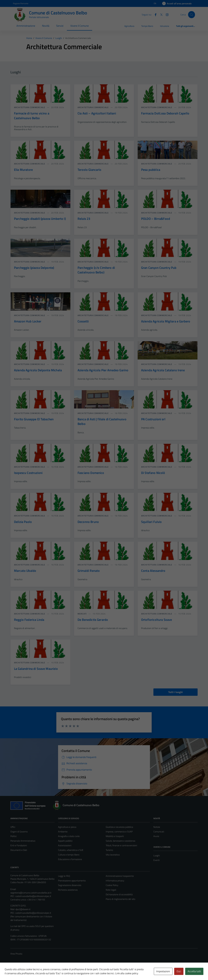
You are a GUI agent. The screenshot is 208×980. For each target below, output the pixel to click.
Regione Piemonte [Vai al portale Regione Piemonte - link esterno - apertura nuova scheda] (21, 3)
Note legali (111, 890)
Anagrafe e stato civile (69, 836)
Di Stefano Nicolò (153, 473)
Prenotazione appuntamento (72, 881)
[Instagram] (166, 14)
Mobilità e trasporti (115, 836)
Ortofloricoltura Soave (157, 620)
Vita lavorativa (113, 855)
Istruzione (165, 26)
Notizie (157, 827)
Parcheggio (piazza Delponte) (34, 268)
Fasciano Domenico (91, 473)
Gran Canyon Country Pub (159, 268)
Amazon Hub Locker (28, 321)
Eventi (157, 860)
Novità (46, 26)
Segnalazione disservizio (70, 885)
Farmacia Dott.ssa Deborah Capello (165, 113)
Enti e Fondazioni (19, 845)
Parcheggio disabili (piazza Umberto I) (40, 219)
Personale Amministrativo (23, 841)
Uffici (13, 827)
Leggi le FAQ (64, 876)
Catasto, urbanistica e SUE (71, 850)
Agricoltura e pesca (67, 827)
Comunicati (159, 832)
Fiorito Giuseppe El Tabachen (34, 419)
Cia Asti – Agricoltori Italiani (97, 113)
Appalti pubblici (65, 841)
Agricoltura (129, 26)
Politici (14, 836)
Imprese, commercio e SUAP (119, 832)
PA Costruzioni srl (153, 419)
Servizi (60, 26)
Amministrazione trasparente (120, 876)
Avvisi (156, 836)
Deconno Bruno (88, 522)
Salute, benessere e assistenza (120, 841)
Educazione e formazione (70, 859)
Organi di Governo (19, 832)
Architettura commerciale (30, 107)
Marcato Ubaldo (25, 571)
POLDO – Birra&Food (156, 219)
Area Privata (16, 954)
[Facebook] (154, 14)
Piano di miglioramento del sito (120, 899)
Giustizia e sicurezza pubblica (119, 827)
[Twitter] (160, 14)
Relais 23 (84, 219)
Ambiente (63, 832)
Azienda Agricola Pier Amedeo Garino (103, 370)
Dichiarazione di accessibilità (119, 894)
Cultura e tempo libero (69, 855)
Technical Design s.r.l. (30, 972)
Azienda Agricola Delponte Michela (38, 370)
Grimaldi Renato (89, 571)
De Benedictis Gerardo (93, 620)
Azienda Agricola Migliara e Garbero (166, 321)
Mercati (82, 614)
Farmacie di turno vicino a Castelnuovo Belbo (32, 116)
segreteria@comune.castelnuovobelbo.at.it (31, 893)
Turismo (109, 850)
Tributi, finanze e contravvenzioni (121, 845)
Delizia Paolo (23, 522)
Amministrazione (26, 26)
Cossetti (83, 321)
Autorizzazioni (65, 845)
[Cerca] (192, 15)
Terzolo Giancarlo (89, 170)
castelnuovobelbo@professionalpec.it (33, 896)
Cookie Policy (112, 885)
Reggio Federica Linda (29, 620)
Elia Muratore (23, 170)
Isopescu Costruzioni (28, 473)
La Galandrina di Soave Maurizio (36, 669)
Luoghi (157, 855)
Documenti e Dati (19, 850)
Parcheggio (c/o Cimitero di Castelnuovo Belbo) (96, 270)
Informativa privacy (115, 881)
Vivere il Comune (80, 26)
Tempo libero (147, 26)
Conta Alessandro (153, 571)
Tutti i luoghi (175, 692)
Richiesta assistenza (68, 890)
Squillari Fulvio (151, 522)
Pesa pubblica (151, 170)
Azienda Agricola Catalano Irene (163, 370)
